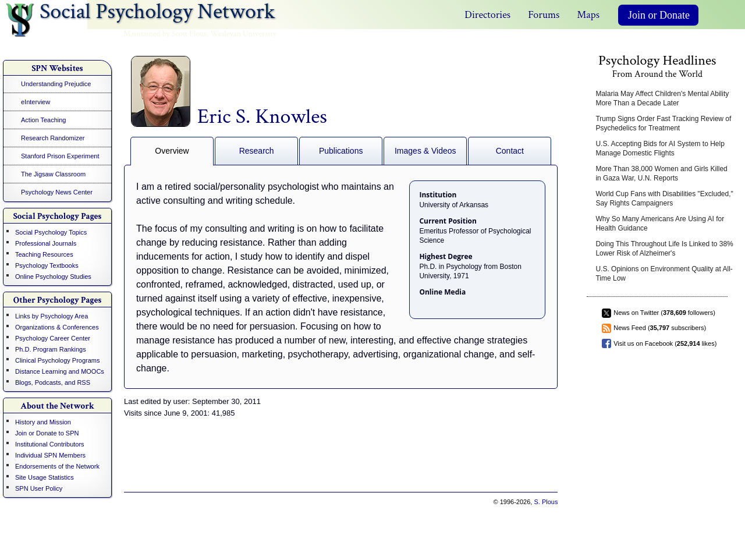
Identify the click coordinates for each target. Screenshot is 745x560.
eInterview (36, 102)
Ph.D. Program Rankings (51, 349)
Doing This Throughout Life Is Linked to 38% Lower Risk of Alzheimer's (664, 249)
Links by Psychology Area (52, 316)
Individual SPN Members (50, 455)
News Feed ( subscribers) (660, 328)
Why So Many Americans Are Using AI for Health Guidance (660, 224)
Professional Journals (46, 243)
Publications (341, 151)
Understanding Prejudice (56, 84)
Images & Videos (425, 151)
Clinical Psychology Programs (58, 360)
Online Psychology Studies (53, 277)
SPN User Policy (39, 488)
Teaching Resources (44, 254)
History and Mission (43, 422)
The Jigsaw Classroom (53, 174)
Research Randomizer (53, 138)
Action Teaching (43, 120)
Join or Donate (659, 15)
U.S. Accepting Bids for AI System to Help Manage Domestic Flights (660, 148)
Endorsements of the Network (57, 466)
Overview (172, 151)
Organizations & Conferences (57, 327)
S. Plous (546, 502)
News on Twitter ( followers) (664, 313)
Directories (487, 15)
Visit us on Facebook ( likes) (665, 343)
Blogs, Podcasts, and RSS (53, 382)
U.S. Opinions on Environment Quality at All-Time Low (664, 274)
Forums (544, 15)
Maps (588, 15)
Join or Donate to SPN (47, 433)
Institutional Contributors (50, 444)
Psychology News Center (57, 192)
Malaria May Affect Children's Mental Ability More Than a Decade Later (662, 98)
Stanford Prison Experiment (60, 156)
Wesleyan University (244, 34)
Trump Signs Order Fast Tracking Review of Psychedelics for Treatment (663, 123)
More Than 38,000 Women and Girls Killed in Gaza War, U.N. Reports (661, 173)
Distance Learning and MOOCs (60, 371)
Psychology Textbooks (47, 265)
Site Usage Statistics (45, 477)
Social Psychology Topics (51, 232)
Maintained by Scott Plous (165, 34)
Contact (510, 151)
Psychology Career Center (53, 338)
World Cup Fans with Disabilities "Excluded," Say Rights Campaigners (664, 199)
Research (257, 151)
